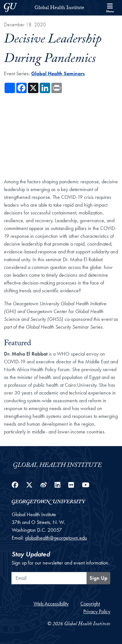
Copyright (90, 604)
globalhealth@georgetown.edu (56, 538)
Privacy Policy (97, 611)
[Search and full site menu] (110, 7)
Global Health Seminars (58, 73)
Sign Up (98, 578)
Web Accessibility (51, 604)
